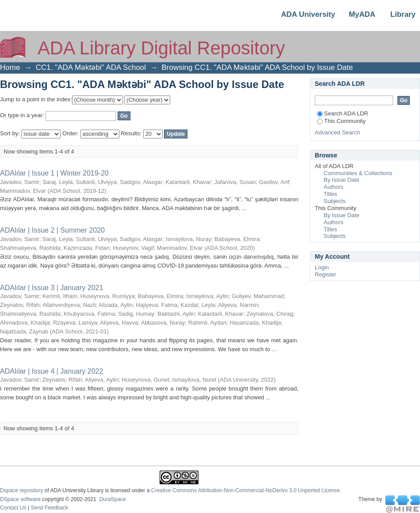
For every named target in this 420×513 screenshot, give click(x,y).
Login (322, 267)
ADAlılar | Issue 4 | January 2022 (53, 371)
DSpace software (20, 499)
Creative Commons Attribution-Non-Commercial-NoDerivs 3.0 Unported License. (246, 490)
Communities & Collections (358, 173)
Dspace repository (21, 490)
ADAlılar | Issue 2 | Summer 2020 (52, 230)
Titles (330, 194)
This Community (341, 121)
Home (10, 67)
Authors (334, 187)
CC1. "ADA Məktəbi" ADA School (91, 67)
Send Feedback (50, 508)
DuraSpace (112, 499)
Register (325, 274)
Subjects (335, 201)
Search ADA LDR (343, 113)
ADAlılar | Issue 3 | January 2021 (52, 288)
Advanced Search (338, 132)
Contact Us (13, 508)
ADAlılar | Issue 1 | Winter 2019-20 (54, 173)
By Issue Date (342, 180)
